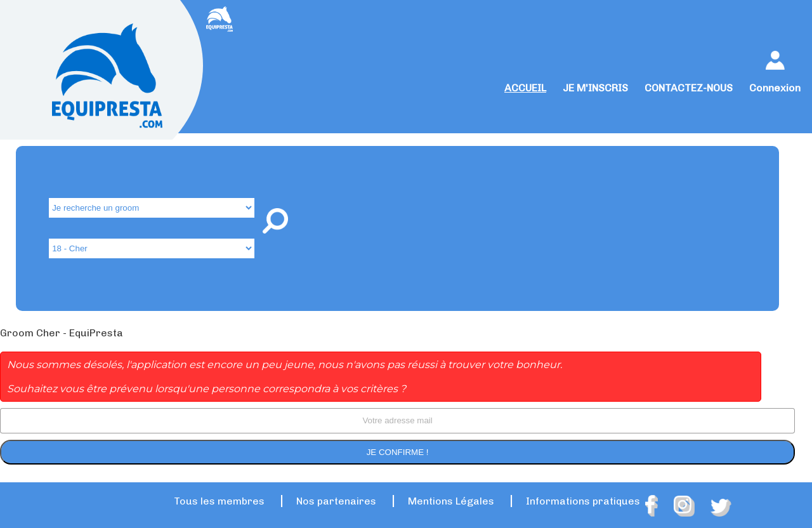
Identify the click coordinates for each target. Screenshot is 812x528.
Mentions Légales (451, 501)
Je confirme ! (398, 452)
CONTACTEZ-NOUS (689, 88)
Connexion (775, 88)
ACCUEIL (525, 88)
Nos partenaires (336, 501)
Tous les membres (219, 501)
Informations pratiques (583, 501)
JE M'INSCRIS (595, 88)
